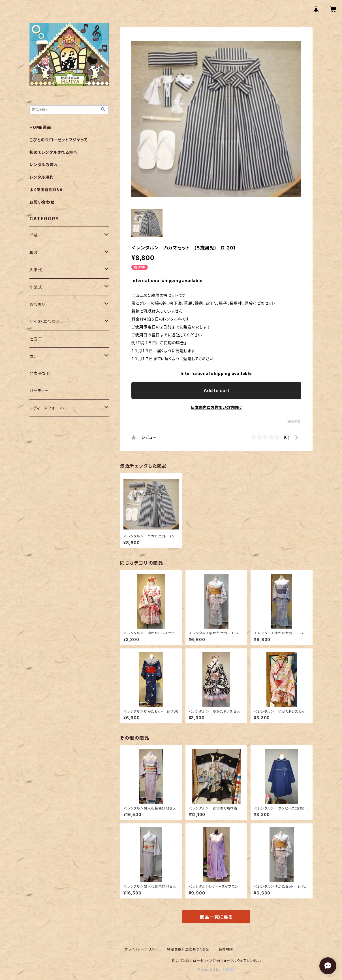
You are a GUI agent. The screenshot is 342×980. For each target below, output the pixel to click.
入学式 (36, 270)
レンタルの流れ (44, 165)
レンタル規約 (42, 177)
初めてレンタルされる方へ (54, 152)
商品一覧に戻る (216, 917)
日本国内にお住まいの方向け (216, 407)
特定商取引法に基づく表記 (188, 949)
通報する (294, 421)
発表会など (40, 373)
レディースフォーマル (48, 408)
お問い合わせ (42, 202)
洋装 (34, 235)
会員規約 (226, 949)
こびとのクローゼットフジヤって (58, 140)
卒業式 (36, 287)
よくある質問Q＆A (46, 190)
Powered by (216, 970)
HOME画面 (40, 127)
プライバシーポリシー (141, 949)
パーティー (39, 391)
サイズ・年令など (44, 322)
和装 (34, 252)
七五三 (36, 339)
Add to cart (216, 390)
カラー (35, 356)
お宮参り (37, 304)
